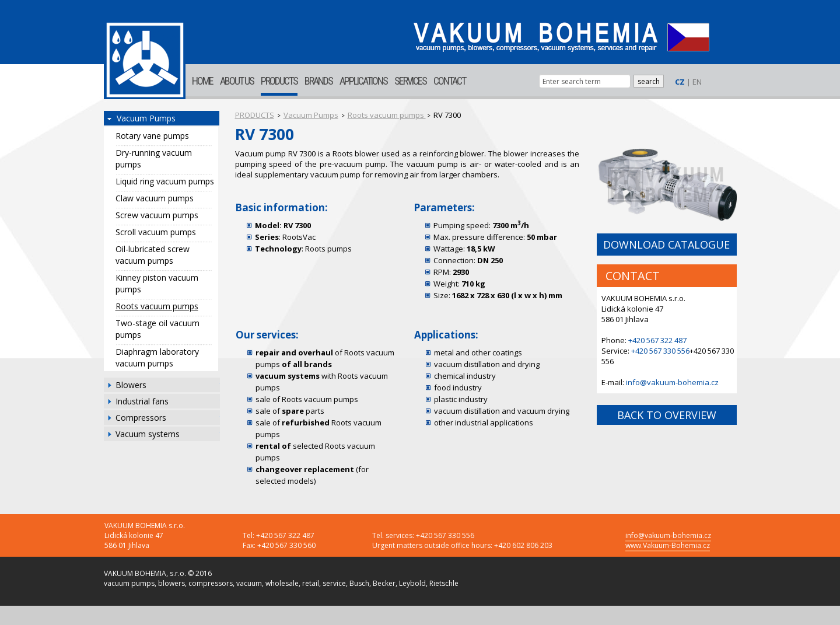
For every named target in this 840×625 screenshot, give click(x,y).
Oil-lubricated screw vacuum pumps (153, 255)
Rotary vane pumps (152, 136)
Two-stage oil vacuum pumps (157, 329)
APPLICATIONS (363, 81)
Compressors (141, 418)
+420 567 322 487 (657, 340)
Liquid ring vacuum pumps (165, 181)
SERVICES (410, 81)
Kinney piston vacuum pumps (157, 283)
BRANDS (318, 81)
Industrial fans (142, 401)
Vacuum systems (148, 434)
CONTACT (449, 81)
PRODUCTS (279, 81)
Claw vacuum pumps (155, 198)
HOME (202, 81)
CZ (680, 82)
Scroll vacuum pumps (156, 232)
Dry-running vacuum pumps (154, 158)
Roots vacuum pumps (157, 306)
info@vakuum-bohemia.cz (672, 382)
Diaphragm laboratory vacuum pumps (157, 357)
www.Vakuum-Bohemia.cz (668, 545)
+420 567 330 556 (660, 351)
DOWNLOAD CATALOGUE (666, 245)
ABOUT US (237, 81)
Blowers (131, 385)
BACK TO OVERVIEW (667, 415)
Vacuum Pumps (146, 118)
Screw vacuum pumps (157, 215)
